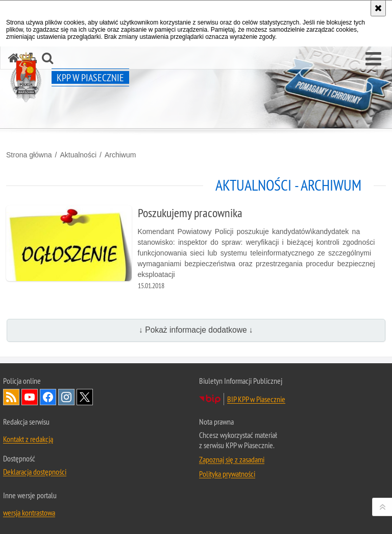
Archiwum (120, 155)
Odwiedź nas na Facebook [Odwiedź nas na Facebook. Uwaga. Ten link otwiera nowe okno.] (48, 397)
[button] (373, 59)
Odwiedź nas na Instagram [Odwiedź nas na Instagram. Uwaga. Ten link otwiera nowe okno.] (66, 397)
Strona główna (29, 155)
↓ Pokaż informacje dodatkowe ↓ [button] (196, 330)
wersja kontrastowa (29, 513)
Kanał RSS (11, 397)
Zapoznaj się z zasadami (232, 459)
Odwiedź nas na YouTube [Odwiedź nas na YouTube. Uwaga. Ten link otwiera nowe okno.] (30, 397)
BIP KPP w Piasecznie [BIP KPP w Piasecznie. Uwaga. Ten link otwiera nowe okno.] (256, 399)
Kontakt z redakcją (28, 439)
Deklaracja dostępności (35, 472)
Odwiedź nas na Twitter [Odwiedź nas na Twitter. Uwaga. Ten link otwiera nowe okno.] (85, 397)
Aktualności (78, 155)
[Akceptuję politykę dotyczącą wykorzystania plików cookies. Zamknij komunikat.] (378, 8)
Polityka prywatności (227, 474)
